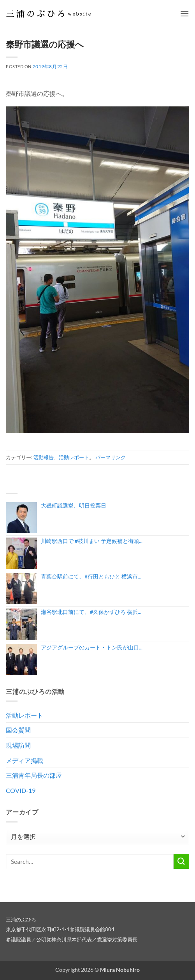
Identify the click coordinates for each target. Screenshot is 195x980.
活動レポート (74, 457)
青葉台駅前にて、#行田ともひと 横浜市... (91, 576)
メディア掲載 (25, 760)
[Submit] (181, 861)
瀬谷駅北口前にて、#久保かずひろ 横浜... (91, 612)
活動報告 (44, 457)
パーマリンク (111, 457)
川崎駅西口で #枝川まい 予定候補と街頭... (92, 541)
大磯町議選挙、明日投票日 (74, 505)
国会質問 (18, 730)
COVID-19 (21, 790)
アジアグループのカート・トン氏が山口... (92, 647)
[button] (184, 13)
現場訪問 (18, 745)
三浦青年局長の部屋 (34, 775)
